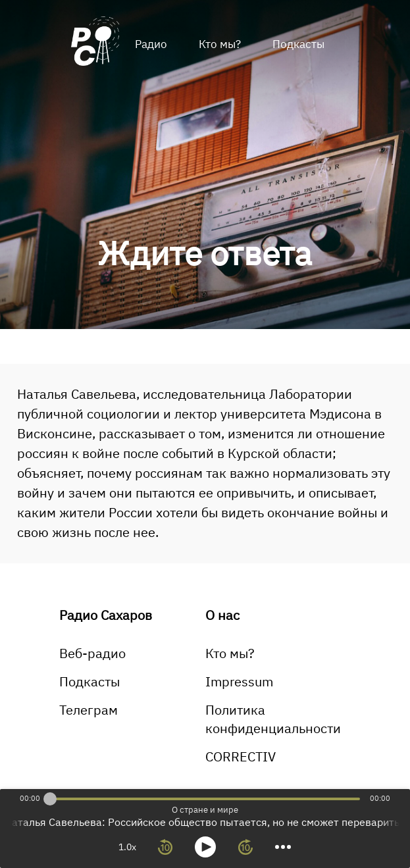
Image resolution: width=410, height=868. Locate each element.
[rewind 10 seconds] (165, 847)
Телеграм (89, 710)
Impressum (239, 681)
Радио (151, 44)
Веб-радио (92, 653)
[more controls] (283, 847)
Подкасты (298, 44)
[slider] (50, 799)
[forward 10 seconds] (245, 847)
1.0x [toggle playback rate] (127, 847)
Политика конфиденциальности (273, 719)
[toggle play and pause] (205, 847)
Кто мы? (220, 44)
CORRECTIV (241, 756)
